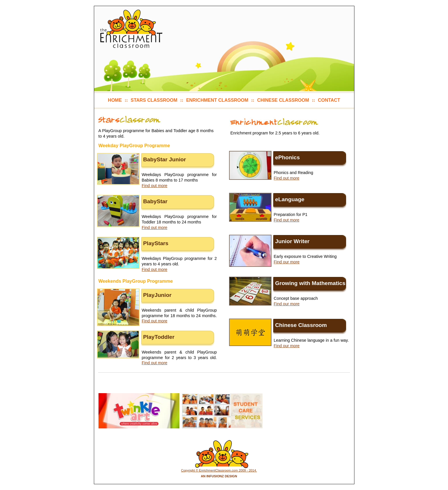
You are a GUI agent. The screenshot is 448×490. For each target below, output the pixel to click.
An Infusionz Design (219, 476)
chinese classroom (283, 100)
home (115, 100)
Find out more (155, 186)
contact (329, 100)
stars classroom (154, 100)
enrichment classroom (217, 100)
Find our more (287, 262)
